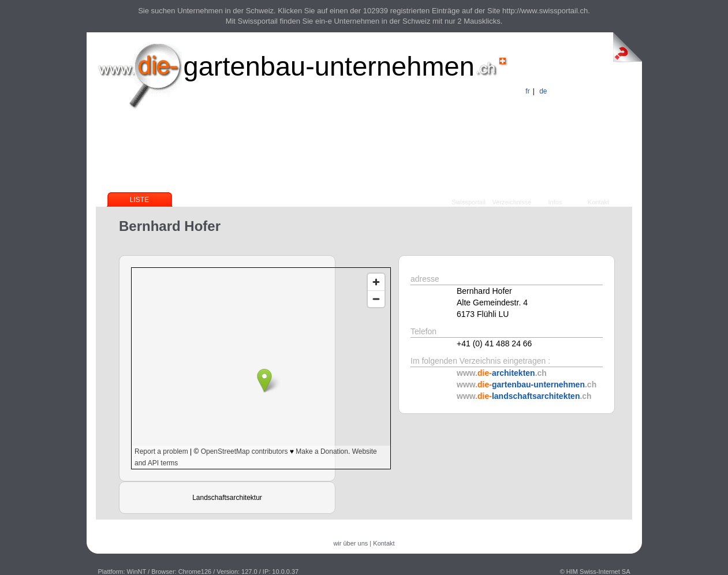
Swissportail (468, 202)
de (543, 91)
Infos (555, 202)
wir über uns (350, 543)
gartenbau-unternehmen (329, 66)
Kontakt (598, 202)
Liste (139, 200)
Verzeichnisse (512, 202)
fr (527, 91)
